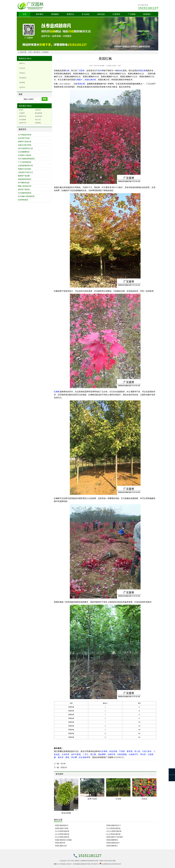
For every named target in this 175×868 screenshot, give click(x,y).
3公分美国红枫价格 (113, 828)
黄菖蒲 (130, 751)
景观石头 (70, 14)
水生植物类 (23, 120)
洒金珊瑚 (102, 754)
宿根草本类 (23, 116)
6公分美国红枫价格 (62, 837)
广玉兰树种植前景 (25, 162)
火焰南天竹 (133, 754)
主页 (24, 14)
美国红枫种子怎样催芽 (115, 837)
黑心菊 (93, 754)
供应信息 (101, 14)
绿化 (121, 71)
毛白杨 (63, 764)
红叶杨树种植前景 (25, 193)
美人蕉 (137, 751)
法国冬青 (111, 754)
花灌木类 (38, 110)
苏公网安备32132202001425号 (111, 864)
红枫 (67, 71)
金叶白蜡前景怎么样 (25, 148)
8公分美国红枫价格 (113, 834)
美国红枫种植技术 (62, 825)
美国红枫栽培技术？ (114, 825)
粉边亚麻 (113, 751)
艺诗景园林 (76, 864)
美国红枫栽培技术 (113, 843)
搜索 (45, 99)
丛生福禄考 (84, 757)
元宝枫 (118, 799)
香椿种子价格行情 (25, 142)
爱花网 (82, 864)
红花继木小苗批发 (25, 155)
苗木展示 (40, 14)
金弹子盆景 (92, 799)
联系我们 (147, 14)
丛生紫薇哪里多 (24, 152)
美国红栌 (64, 767)
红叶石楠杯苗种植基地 (26, 159)
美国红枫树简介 (112, 846)
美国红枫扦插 (60, 843)
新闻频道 (55, 14)
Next (153, 774)
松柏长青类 (39, 116)
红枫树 (57, 392)
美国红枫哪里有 (112, 840)
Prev (151, 774)
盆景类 (21, 110)
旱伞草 (143, 754)
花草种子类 (23, 123)
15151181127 (148, 8)
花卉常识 (22, 87)
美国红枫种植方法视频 (63, 840)
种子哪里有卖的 (24, 183)
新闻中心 (22, 63)
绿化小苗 (38, 120)
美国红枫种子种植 (62, 828)
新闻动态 (22, 58)
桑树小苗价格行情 (25, 186)
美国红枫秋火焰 (61, 846)
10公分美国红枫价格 (114, 831)
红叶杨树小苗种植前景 (26, 196)
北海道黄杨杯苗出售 (25, 166)
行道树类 (45, 52)
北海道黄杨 (122, 754)
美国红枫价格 (90, 80)
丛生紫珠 (104, 751)
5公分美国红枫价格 (62, 831)
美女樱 (74, 757)
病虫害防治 (23, 78)
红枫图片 (79, 80)
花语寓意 (22, 83)
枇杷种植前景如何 (25, 179)
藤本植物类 (39, 113)
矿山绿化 (86, 14)
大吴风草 (65, 754)
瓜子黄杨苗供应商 (25, 135)
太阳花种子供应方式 (25, 172)
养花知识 (22, 73)
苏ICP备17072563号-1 (92, 864)
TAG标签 (63, 864)
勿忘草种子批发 (24, 138)
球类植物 (38, 123)
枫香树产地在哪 (24, 176)
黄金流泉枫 (66, 813)
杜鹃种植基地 (23, 200)
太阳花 (144, 799)
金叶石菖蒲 (76, 754)
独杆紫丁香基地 (24, 189)
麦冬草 (61, 757)
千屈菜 (122, 751)
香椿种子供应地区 (25, 169)
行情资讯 (116, 14)
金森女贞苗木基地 (25, 145)
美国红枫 (142, 71)
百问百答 (22, 68)
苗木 (100, 71)
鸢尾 (67, 757)
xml (58, 864)
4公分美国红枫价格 (62, 834)
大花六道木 (147, 751)
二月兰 (86, 754)
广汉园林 (132, 14)
